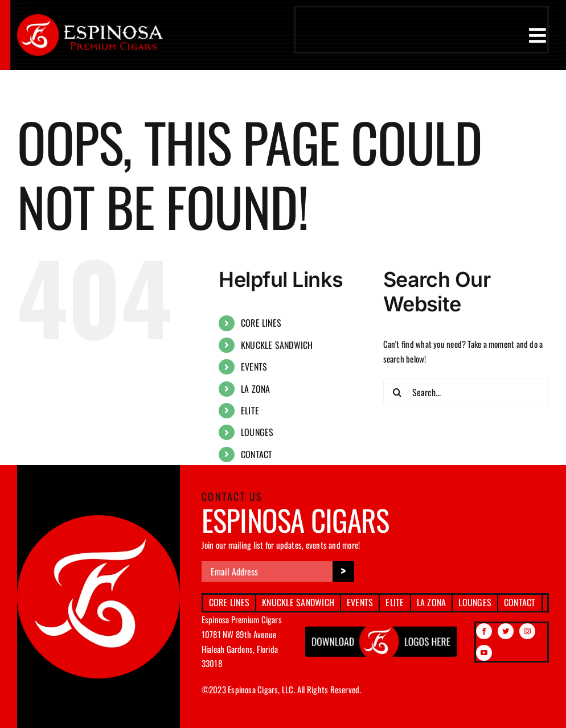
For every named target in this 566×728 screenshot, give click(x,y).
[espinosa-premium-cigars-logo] (90, 18)
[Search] (397, 392)
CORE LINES (261, 323)
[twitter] (506, 631)
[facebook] (484, 631)
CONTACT (257, 454)
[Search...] (466, 392)
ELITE (250, 410)
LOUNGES (257, 432)
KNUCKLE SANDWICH (277, 345)
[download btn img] (381, 626)
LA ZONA (256, 389)
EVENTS (254, 367)
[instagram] (527, 631)
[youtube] (484, 653)
